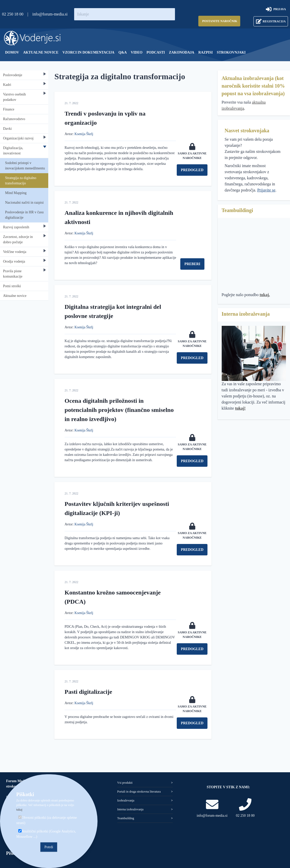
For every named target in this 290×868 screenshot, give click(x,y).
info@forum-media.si (50, 14)
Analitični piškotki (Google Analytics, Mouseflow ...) (46, 834)
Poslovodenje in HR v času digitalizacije (24, 215)
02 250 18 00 (13, 14)
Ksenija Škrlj (84, 134)
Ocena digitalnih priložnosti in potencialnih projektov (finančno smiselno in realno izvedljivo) (119, 410)
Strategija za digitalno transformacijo (21, 181)
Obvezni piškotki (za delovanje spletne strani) (47, 820)
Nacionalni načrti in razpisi (24, 203)
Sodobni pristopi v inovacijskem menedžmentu (25, 166)
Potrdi (49, 847)
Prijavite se (266, 190)
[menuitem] (12, 52)
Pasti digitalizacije (88, 692)
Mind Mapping (16, 193)
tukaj (19, 810)
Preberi (192, 264)
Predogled (192, 170)
